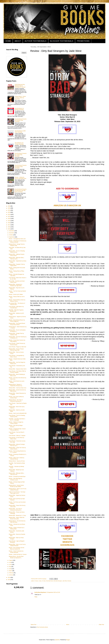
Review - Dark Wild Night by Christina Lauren (15, 479)
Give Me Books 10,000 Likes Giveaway (20, 132)
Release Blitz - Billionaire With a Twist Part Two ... (16, 474)
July (10, 562)
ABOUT (18, 41)
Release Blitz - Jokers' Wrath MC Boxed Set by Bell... (17, 518)
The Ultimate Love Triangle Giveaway (19, 143)
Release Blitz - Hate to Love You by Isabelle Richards (17, 545)
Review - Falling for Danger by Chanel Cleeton (16, 423)
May (10, 567)
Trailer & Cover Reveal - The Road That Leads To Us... (17, 493)
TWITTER (67, 539)
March (11, 571)
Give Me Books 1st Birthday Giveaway (19, 109)
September (12, 237)
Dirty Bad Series (50, 581)
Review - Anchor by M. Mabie (16, 294)
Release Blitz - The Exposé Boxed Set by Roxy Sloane (17, 324)
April (10, 569)
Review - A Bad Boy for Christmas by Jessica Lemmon (18, 242)
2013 (9, 580)
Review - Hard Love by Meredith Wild (18, 413)
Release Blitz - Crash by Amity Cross (18, 388)
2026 (9, 206)
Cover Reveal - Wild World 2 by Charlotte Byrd (16, 307)
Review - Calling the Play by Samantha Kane (21, 178)
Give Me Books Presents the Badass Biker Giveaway (21, 167)
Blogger (68, 640)
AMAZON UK (75, 205)
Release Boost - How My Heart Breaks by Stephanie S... (16, 557)
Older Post (101, 625)
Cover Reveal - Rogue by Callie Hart (17, 347)
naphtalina (57, 640)
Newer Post (33, 625)
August (11, 560)
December (12, 231)
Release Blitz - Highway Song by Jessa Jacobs (17, 255)
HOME (8, 41)
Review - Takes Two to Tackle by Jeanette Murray (17, 458)
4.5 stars (44, 581)
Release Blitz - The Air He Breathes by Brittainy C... (17, 331)
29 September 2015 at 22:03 (53, 592)
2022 (9, 214)
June (10, 565)
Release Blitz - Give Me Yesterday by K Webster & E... (18, 337)
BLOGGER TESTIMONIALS (62, 41)
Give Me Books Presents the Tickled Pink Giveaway (21, 155)
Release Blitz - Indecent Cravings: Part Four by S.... (17, 445)
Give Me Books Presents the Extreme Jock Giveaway (21, 120)
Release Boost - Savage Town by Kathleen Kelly (17, 245)
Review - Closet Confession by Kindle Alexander (16, 552)
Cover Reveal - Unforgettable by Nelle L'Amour (16, 356)
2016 (9, 227)
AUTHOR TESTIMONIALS (35, 41)
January (11, 575)
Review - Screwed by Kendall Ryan (17, 477)
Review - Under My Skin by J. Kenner (18, 554)
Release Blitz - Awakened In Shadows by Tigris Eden (15, 285)
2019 (9, 221)
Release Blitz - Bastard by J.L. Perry (17, 515)
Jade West (65, 581)
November (12, 233)
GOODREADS (67, 545)
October (11, 235)
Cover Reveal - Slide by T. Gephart (17, 436)
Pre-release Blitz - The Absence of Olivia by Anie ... (17, 304)
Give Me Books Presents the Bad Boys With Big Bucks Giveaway (21, 190)
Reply (36, 597)
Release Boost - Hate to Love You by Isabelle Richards (18, 489)
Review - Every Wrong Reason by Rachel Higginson (17, 321)
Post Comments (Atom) (42, 627)
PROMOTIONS (83, 41)
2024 (9, 210)
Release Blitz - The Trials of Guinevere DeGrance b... (15, 509)
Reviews (69, 581)
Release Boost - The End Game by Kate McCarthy (17, 522)
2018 (9, 223)
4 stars (40, 581)
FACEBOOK (67, 536)
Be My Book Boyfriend (40, 592)
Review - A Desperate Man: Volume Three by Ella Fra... (17, 429)
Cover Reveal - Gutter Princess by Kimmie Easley (17, 344)
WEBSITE (67, 542)
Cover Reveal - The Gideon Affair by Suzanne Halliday (17, 372)
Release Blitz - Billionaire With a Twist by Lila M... (16, 258)
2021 (9, 216)
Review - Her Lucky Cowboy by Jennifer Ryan (16, 397)
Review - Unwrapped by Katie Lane (17, 239)
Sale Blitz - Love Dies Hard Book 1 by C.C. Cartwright (17, 419)
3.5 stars (36, 581)
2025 (9, 208)
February (11, 573)
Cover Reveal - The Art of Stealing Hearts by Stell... (17, 416)
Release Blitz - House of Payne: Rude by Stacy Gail (16, 350)
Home (68, 625)
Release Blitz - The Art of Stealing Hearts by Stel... (17, 252)
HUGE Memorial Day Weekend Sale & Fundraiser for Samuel (20, 86)
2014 (9, 577)
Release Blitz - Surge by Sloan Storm (18, 369)
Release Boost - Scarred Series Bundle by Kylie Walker (16, 486)
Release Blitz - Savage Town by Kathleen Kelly (16, 334)
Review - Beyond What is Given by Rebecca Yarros (17, 300)
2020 (9, 219)
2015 (9, 229)
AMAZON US (60, 205)
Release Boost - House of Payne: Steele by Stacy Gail (20, 98)
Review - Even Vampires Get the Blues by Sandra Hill (17, 548)
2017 (9, 225)
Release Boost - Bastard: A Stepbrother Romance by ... (16, 385)
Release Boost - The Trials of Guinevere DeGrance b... (16, 401)
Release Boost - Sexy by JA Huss (17, 461)
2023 (9, 212)
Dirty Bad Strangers (58, 581)
